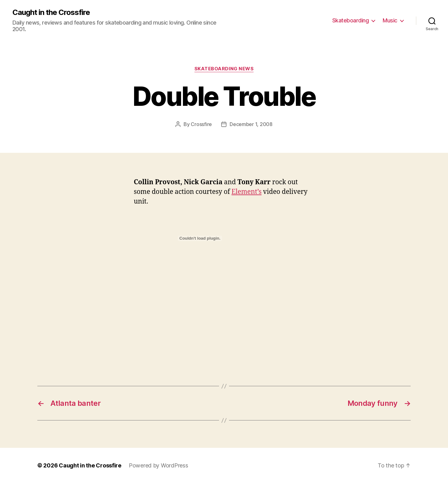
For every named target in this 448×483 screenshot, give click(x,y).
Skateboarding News (224, 69)
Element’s (247, 192)
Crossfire (201, 124)
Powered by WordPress (159, 465)
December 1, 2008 (251, 124)
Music (390, 20)
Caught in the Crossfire (51, 12)
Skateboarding (351, 20)
